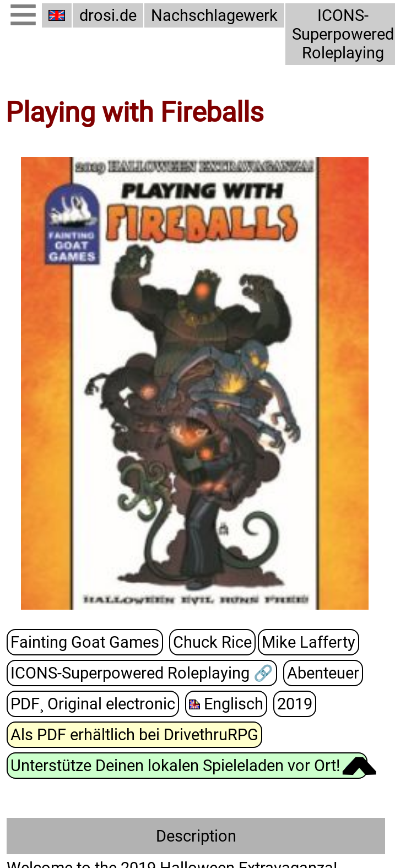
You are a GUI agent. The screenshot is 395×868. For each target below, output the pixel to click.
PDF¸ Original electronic (90, 703)
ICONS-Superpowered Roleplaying (338, 34)
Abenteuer (321, 673)
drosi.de (108, 15)
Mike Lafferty (299, 642)
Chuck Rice (205, 642)
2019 (288, 703)
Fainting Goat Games (82, 642)
